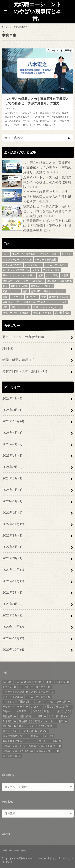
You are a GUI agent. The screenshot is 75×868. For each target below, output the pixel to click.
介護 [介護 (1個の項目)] (40, 275)
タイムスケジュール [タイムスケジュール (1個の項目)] (56, 265)
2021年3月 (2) (12, 604)
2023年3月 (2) (12, 512)
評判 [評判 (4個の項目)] (18, 302)
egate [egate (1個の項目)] (6, 254)
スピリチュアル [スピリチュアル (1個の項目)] (34, 265)
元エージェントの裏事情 (23, 337)
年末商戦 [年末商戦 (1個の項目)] (36, 286)
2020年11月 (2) (13, 638)
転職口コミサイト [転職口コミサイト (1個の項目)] (42, 313)
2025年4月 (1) (12, 432)
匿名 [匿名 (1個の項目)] (26, 281)
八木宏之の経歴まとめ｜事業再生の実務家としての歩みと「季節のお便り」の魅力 (36, 168)
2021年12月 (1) (13, 569)
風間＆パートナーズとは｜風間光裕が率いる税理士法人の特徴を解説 (36, 182)
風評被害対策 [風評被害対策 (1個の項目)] (62, 313)
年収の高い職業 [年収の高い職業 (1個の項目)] (19, 286)
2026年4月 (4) (12, 398)
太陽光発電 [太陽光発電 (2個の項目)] (66, 281)
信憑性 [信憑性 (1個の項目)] (65, 275)
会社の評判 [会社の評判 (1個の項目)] (52, 275)
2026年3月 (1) (12, 410)
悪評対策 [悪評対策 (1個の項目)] (36, 291)
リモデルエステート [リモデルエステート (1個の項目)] (14, 275)
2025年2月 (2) (12, 444)
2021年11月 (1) (13, 581)
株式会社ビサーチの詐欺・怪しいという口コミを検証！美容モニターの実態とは (36, 211)
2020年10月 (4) (13, 649)
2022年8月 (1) (12, 535)
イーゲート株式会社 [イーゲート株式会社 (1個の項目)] (46, 259)
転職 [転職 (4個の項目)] (5, 307)
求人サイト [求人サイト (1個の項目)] (17, 297)
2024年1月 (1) (12, 490)
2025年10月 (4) (13, 421)
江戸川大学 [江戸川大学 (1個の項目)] (32, 297)
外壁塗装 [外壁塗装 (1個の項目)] (52, 281)
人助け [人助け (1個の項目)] (31, 275)
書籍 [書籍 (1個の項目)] (5, 297)
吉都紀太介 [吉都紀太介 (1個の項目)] (38, 281)
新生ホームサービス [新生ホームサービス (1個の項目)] (54, 291)
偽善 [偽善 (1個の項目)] (18, 281)
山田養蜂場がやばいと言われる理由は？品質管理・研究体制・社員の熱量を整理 (36, 226)
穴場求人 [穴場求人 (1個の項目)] (8, 302)
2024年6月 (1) (12, 478)
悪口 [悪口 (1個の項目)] (25, 291)
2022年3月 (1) (12, 558)
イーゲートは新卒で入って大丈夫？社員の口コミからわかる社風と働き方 (36, 197)
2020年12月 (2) (13, 627)
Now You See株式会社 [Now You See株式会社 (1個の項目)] (24, 254)
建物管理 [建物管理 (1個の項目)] (48, 286)
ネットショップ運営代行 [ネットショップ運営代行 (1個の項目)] (16, 270)
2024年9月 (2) (12, 467)
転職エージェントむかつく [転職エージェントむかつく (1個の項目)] (48, 307)
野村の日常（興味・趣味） (25, 371)
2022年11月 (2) (13, 524)
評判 (8, 348)
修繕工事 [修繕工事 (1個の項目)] (8, 281)
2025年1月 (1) (12, 455)
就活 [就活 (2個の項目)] (5, 286)
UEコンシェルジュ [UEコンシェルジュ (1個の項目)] (49, 254)
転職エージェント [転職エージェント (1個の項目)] (20, 307)
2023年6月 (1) (12, 501)
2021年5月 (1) (12, 592)
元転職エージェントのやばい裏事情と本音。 (37, 11)
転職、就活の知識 (18, 360)
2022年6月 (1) (12, 547)
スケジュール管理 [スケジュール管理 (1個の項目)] (12, 265)
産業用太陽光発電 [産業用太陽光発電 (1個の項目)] (59, 297)
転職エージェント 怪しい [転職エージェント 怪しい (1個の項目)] (16, 313)
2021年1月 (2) (12, 615)
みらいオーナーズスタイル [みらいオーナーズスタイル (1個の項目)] (17, 259)
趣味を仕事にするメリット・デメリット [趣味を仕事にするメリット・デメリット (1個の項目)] (45, 302)
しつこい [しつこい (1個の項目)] (67, 254)
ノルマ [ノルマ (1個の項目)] (36, 270)
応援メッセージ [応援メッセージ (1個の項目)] (11, 291)
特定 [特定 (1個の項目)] (44, 297)
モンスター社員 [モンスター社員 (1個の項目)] (51, 270)
